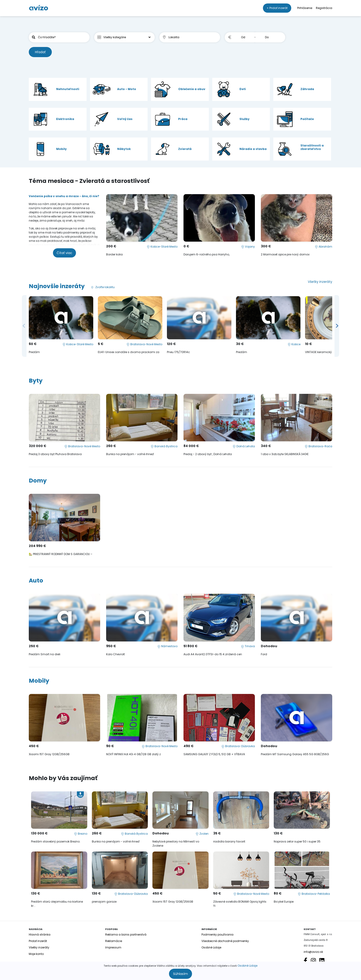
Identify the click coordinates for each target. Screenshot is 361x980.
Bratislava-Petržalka (314, 894)
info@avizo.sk (313, 952)
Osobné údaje (247, 966)
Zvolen (202, 834)
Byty (36, 381)
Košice (294, 344)
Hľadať (40, 52)
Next (337, 326)
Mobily (39, 681)
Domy (38, 481)
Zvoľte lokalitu (102, 287)
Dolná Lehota (244, 446)
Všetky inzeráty (320, 282)
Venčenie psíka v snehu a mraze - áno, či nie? (64, 196)
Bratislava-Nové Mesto (144, 344)
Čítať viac (64, 253)
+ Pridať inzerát (277, 8)
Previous (24, 326)
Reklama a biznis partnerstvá (126, 935)
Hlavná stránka (40, 935)
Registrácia (324, 8)
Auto (36, 581)
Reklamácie (114, 941)
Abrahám (324, 247)
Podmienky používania (217, 935)
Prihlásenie (305, 8)
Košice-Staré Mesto (162, 247)
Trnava (248, 646)
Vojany (248, 247)
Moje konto (36, 954)
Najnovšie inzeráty (57, 286)
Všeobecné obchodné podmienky (225, 941)
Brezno (81, 834)
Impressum (113, 947)
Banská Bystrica (164, 446)
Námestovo (167, 646)
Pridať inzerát (38, 941)
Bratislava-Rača (319, 446)
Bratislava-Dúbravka (238, 746)
